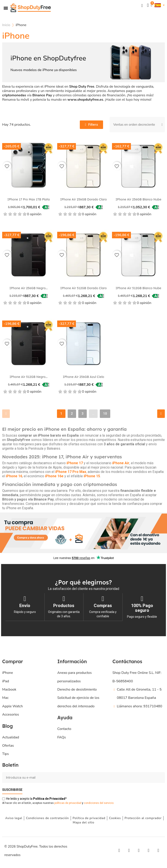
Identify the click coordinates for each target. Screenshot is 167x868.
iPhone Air (121, 463)
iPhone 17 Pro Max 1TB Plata (29, 199)
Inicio (6, 25)
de (49, 799)
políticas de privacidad (68, 803)
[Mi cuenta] (147, 5)
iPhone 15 (92, 476)
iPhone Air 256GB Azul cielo (83, 377)
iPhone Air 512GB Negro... (29, 377)
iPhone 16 (14, 476)
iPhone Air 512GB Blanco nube (139, 288)
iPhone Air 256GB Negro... (28, 288)
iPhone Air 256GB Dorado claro (83, 199)
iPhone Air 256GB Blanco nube (138, 199)
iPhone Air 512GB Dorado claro (83, 288)
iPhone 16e (54, 476)
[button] (142, 5)
